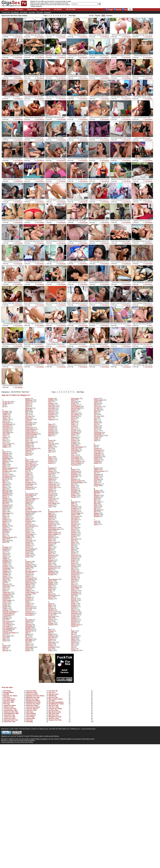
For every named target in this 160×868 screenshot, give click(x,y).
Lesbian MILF (52, 484)
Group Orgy (29, 607)
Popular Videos (32, 9)
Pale (50, 633)
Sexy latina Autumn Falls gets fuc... (12, 160)
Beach (4, 466)
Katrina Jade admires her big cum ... (77, 304)
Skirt (72, 545)
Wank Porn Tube (32, 693)
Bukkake (5, 529)
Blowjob (5, 500)
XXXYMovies (19, 37)
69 (3, 407)
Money (50, 565)
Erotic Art (28, 478)
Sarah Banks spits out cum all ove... (77, 139)
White (96, 505)
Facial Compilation (31, 499)
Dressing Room (30, 442)
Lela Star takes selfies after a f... (121, 97)
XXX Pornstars (31, 713)
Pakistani (51, 631)
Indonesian (52, 426)
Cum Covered (7, 621)
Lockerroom (52, 499)
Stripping (74, 605)
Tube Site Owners (25, 729)
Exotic (27, 486)
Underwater (97, 453)
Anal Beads (6, 423)
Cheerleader (6, 568)
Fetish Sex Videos (32, 705)
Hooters (28, 650)
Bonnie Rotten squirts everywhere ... (142, 180)
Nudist (50, 591)
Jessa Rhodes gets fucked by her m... (99, 366)
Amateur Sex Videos (55, 709)
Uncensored (98, 450)
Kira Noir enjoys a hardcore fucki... (12, 242)
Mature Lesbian (53, 534)
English (28, 474)
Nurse (50, 594)
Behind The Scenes (9, 468)
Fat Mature (29, 508)
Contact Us (35, 729)
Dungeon (28, 450)
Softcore (74, 566)
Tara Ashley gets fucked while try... (12, 325)
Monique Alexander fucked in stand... (99, 345)
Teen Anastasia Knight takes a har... (142, 304)
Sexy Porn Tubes (9, 701)
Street (73, 602)
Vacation (96, 468)
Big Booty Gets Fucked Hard (121, 35)
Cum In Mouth (7, 625)
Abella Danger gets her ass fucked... (142, 56)
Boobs (4, 508)
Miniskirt (51, 552)
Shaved (73, 531)
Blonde (5, 495)
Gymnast (28, 612)
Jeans (50, 445)
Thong (73, 649)
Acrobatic (5, 411)
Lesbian (51, 482)
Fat (26, 505)
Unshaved (97, 461)
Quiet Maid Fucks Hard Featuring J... (56, 56)
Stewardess (75, 592)
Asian (4, 440)
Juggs (50, 450)
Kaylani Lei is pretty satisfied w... (12, 117)
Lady (50, 469)
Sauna (73, 505)
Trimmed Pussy (99, 436)
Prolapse (74, 442)
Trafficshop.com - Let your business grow (83, 729)
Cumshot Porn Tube (11, 710)
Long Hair (51, 502)
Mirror (50, 553)
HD (26, 636)
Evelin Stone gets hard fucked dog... (121, 201)
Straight (109, 10)
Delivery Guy (29, 402)
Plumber (74, 421)
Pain (50, 629)
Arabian (5, 437)
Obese (50, 604)
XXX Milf (6, 694)
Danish (5, 647)
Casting (5, 557)
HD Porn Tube (53, 697)
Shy (72, 537)
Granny (28, 600)
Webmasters (5, 729)
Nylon (50, 597)
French (27, 552)
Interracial (51, 432)
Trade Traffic (14, 729)
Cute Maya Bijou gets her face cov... (99, 263)
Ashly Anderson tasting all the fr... (34, 303)
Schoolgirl (74, 507)
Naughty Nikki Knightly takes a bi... (142, 201)
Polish (73, 424)
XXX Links (40, 12)
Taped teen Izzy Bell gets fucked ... (77, 180)
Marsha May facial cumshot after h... (12, 366)
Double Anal (29, 428)
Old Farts (51, 608)
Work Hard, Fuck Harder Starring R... (34, 77)
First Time (28, 524)
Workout (96, 513)
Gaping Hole (29, 566)
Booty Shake (6, 513)
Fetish (27, 515)
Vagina (96, 469)
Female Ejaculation (31, 512)
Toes (95, 418)
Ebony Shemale (30, 465)
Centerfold (6, 562)
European (28, 482)
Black (4, 489)
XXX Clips (7, 704)
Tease (73, 642)
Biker (4, 481)
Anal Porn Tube (54, 718)
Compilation (6, 597)
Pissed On (74, 416)
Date (103, 16)
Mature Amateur (53, 533)
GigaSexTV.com (14, 739)
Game (27, 563)
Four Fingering (30, 549)
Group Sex (29, 608)
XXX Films (7, 697)
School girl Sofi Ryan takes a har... (34, 201)
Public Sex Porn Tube (11, 712)
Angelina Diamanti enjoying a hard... (142, 221)
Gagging (28, 562)
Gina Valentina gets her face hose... (77, 283)
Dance (4, 646)
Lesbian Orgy (52, 486)
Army (4, 439)
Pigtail (73, 411)
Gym (27, 610)
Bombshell (6, 505)
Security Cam (75, 512)
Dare (4, 649)
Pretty (73, 439)
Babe (4, 452)
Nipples (50, 587)
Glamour (28, 584)
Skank (73, 542)
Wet (95, 500)
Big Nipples (6, 478)
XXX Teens (30, 712)
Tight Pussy (97, 407)
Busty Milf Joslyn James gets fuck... (77, 221)
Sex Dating (58, 9)
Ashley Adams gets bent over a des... (34, 160)
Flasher (28, 533)
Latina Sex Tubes (10, 718)
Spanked (74, 578)
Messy (50, 541)
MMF (50, 558)
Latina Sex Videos (10, 705)
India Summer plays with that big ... (56, 304)
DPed (27, 439)
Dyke (27, 455)
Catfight (5, 558)
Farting (27, 503)
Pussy (73, 455)
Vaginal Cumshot (99, 471)
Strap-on (74, 600)
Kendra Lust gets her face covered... (56, 263)
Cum (4, 620)
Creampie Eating (8, 613)
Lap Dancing (52, 473)
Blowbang (6, 499)
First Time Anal (30, 526)
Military (50, 549)
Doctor (27, 418)
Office (50, 605)
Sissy (73, 541)
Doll (27, 421)
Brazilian (5, 520)
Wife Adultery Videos (56, 699)
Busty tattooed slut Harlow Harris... (77, 345)
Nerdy (50, 586)
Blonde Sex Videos (33, 699)
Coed (4, 591)
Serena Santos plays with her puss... (34, 118)
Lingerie (51, 495)
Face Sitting (29, 495)
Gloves (27, 589)
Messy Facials (53, 542)
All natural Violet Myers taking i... (99, 138)
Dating (27, 399)
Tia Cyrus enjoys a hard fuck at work (56, 242)
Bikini (4, 482)
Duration (109, 16)
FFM (27, 516)
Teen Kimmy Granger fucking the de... (56, 77)
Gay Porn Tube (53, 705)
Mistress (51, 557)
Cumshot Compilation (9, 633)
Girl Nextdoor (29, 579)
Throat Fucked (98, 400)
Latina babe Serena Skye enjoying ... (142, 160)
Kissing (50, 458)
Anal (4, 421)
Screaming (74, 508)
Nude (50, 589)
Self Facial (74, 518)
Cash (4, 555)
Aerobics (5, 416)
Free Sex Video (31, 691)
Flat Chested (29, 534)
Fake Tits (28, 500)
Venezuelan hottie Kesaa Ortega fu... (121, 139)
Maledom (51, 516)
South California (76, 573)
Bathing (5, 460)
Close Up (5, 584)
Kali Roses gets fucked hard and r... (56, 36)
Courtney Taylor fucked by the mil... (56, 201)
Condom (5, 599)
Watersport (97, 492)
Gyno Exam (29, 615)
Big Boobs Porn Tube (33, 702)
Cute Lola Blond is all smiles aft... (56, 221)
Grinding (28, 604)
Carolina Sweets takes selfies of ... (121, 77)
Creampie (5, 610)
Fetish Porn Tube (10, 722)
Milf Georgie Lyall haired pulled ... (56, 117)
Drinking (28, 445)
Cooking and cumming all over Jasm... (34, 366)
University (97, 460)
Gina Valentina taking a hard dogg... (56, 283)
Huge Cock (52, 407)
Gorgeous (28, 594)
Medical (51, 536)
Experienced (29, 487)
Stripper (73, 604)
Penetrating (52, 647)
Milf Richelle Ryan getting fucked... (56, 139)
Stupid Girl (74, 612)
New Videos (19, 9)
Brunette (5, 526)
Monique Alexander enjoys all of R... (12, 36)
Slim (72, 550)
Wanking (96, 491)
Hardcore (28, 631)
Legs (50, 481)
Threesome (75, 650)
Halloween (29, 625)
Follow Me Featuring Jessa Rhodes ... (34, 221)
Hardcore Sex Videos (10, 696)
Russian (73, 497)
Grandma (28, 597)
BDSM (4, 465)
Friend (27, 553)
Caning (5, 550)
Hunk (50, 418)
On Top (50, 615)
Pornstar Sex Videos (33, 707)
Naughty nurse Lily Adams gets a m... (121, 304)
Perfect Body (75, 399)
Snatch (73, 560)
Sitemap (42, 729)
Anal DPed (6, 426)
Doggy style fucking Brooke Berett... (77, 263)
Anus (4, 436)
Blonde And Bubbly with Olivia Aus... (121, 180)
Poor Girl (74, 429)
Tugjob (96, 437)
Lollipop (51, 500)
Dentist (27, 405)
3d (3, 405)
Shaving (73, 533)
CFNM (4, 563)
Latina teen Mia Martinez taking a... (12, 386)
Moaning (51, 560)
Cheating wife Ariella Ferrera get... (121, 221)
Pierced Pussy (75, 408)
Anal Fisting (6, 428)
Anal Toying (6, 432)
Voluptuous (97, 484)
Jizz (49, 449)
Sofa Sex (74, 565)
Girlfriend (28, 581)
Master (50, 526)
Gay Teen (28, 573)
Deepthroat (29, 400)
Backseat (5, 457)
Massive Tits (52, 524)
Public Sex (74, 449)
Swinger (73, 623)
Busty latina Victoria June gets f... (142, 241)
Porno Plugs (30, 717)
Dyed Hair (28, 453)
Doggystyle (29, 419)
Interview (51, 434)
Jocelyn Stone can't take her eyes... (34, 36)
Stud (72, 608)
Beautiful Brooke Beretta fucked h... (56, 180)
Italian (50, 436)
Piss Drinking (75, 415)
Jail (49, 442)
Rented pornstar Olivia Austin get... (99, 98)
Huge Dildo (52, 408)
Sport (73, 584)
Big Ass (5, 469)
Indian (50, 424)
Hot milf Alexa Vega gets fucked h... (56, 98)
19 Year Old (6, 403)
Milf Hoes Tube (53, 715)
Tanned (73, 638)
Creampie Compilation (9, 612)
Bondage (5, 507)
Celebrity (5, 560)
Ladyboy (51, 471)
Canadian (5, 549)
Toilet (95, 419)
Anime (4, 434)
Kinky (50, 457)
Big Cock (5, 474)
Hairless (28, 621)
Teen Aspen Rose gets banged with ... (121, 242)
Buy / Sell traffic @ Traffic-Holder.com (57, 729)
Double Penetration (31, 434)
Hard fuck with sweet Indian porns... (142, 118)
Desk (27, 407)
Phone (73, 403)
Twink (96, 440)
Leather (51, 479)
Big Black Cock (7, 471)
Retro (73, 478)
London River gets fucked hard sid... (34, 242)
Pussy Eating (75, 458)
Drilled (27, 444)
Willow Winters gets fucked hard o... (56, 325)
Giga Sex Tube (53, 694)
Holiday (28, 644)
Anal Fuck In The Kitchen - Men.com (12, 98)
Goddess (28, 591)
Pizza (73, 419)
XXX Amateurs (31, 715)
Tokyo (96, 421)
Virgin (96, 481)
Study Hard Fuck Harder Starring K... (99, 180)
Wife (95, 508)
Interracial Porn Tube (11, 720)
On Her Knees (53, 613)
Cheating (5, 566)
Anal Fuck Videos (32, 694)
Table (73, 631)
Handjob (28, 628)
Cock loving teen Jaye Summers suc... (121, 263)
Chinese (5, 570)
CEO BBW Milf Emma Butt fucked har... (99, 325)
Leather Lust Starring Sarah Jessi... (142, 139)
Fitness (28, 531)
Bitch (4, 486)
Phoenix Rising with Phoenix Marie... (77, 36)
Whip (95, 503)
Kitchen (50, 460)
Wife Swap (97, 510)
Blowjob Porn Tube (55, 717)
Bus (4, 534)
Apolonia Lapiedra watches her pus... (99, 242)
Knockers (51, 461)
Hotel (50, 402)
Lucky (50, 507)
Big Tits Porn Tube (55, 712)
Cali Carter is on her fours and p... (121, 324)
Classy (5, 579)
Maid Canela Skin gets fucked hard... (99, 118)
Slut (72, 553)
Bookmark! (47, 12)
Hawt (27, 633)
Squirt (73, 589)
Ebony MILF (29, 463)
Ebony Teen (29, 466)
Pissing (73, 418)
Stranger (74, 599)
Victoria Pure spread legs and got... (99, 201)
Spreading (74, 586)
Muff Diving (52, 573)
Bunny (4, 533)
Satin (73, 503)
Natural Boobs (53, 579)
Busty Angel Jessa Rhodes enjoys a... (142, 263)
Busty (4, 539)
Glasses (28, 586)
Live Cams (32, 12)
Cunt (4, 634)
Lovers (50, 505)
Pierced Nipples (76, 407)
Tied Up (96, 403)
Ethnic (27, 481)
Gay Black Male (30, 571)
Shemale (118, 10)
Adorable (5, 413)
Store (73, 595)
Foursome (28, 550)
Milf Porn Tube (9, 707)
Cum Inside (6, 626)
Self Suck (74, 523)
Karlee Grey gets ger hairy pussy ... (12, 221)
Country (5, 605)
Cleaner (5, 581)
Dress (27, 440)
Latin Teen (51, 478)
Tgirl (72, 646)
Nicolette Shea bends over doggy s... (56, 160)
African (5, 418)
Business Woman (8, 537)
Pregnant (74, 437)
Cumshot (5, 631)
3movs (129, 325)
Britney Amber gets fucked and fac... (12, 304)
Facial (27, 497)
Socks (73, 563)
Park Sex (51, 638)
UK (95, 447)
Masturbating (52, 528)
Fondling (28, 537)
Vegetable (97, 474)
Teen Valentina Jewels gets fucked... (12, 283)
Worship (96, 515)
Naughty (51, 583)
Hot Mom (51, 400)
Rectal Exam (75, 471)
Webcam (97, 495)
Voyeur (96, 486)
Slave (73, 549)
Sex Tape (74, 528)
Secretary (74, 510)
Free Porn (52, 693)
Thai (72, 647)
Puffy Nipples (75, 450)
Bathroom (5, 461)
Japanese (51, 444)
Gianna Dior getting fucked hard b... (12, 56)
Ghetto (27, 576)
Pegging (51, 646)
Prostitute (74, 444)
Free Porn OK (53, 691)
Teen (72, 644)
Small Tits (74, 557)
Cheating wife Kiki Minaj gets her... (12, 201)
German (28, 574)
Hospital (51, 399)
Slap (72, 547)
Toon (95, 424)
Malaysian (51, 515)
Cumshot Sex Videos (33, 704)
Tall (72, 634)
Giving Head (29, 583)
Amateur (5, 419)
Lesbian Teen (52, 487)
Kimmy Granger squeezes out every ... (12, 263)
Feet (27, 510)
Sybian (73, 626)
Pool (72, 428)
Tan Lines (74, 636)
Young (96, 524)
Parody (50, 639)
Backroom (6, 455)
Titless (96, 413)
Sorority (73, 571)
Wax (95, 494)
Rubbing (74, 495)
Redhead (74, 473)
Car (4, 552)
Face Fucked (29, 494)
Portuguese (75, 432)
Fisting (27, 529)
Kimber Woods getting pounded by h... (121, 345)
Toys (95, 429)
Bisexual (5, 484)
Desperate (28, 408)
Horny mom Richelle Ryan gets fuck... (77, 160)
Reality (73, 469)
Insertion (51, 429)
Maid (50, 513)
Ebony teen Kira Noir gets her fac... (12, 180)
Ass (4, 442)
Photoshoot (75, 405)
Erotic (27, 476)
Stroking (74, 607)
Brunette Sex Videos (33, 701)
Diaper (27, 410)
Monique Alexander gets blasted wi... (121, 160)
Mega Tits (51, 537)
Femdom (28, 513)
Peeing (50, 644)
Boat (4, 503)
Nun (49, 592)
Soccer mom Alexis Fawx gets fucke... (34, 180)
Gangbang (29, 565)
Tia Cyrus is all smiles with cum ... (99, 159)
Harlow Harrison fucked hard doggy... (56, 345)
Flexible (28, 536)
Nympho (51, 599)
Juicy (50, 452)
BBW (4, 463)
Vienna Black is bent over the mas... (121, 283)
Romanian (74, 491)
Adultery (5, 415)
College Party (7, 594)
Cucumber (6, 618)
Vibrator (96, 476)
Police (73, 423)
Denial (27, 403)
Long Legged (52, 503)
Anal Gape (6, 431)
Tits (95, 415)
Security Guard (76, 513)
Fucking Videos (8, 693)
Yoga (95, 523)
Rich (72, 484)
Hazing (27, 634)
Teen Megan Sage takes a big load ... (142, 366)
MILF (50, 547)
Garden (28, 568)
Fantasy (28, 502)
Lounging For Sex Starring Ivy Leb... (77, 98)
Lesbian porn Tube (10, 709)
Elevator (28, 469)
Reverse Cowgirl (76, 481)
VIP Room (97, 479)
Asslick (5, 445)
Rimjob (73, 487)
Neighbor (51, 584)
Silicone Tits (75, 539)
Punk (73, 453)
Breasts (5, 521)
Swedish (74, 618)
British (4, 524)
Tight (95, 405)
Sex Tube (52, 701)
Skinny (73, 544)
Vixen (96, 482)
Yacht (96, 521)
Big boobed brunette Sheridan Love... (34, 98)
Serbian (73, 526)
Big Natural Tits (7, 476)
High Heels (29, 639)
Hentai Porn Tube (10, 717)
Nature (50, 581)
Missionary (51, 555)
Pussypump (75, 465)
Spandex (74, 574)
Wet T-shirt (97, 502)
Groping (28, 605)
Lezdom (51, 489)
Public (73, 445)
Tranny (96, 431)
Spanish (73, 576)
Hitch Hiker (29, 641)
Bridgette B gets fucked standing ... (12, 139)
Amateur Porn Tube (55, 720)
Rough (73, 494)
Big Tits (5, 479)
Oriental (51, 623)
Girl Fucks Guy (30, 578)
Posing (73, 434)
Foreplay (28, 545)
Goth (27, 595)
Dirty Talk (28, 416)
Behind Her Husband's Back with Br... (142, 77)
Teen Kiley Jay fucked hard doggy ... (77, 201)
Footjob (28, 544)
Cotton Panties (7, 600)
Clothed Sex (6, 586)
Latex (50, 474)
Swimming (74, 620)
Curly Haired (6, 636)
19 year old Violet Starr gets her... (142, 344)
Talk (72, 633)
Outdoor (51, 625)
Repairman (74, 474)
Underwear (97, 455)
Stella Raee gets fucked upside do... (34, 56)
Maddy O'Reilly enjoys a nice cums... (77, 242)
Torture (96, 428)
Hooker (28, 649)
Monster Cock (52, 566)
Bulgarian (5, 531)
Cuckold (5, 617)
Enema (28, 473)
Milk (49, 550)
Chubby (5, 573)
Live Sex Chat (71, 9)
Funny (27, 557)
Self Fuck (74, 521)
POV (72, 436)
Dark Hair (5, 650)
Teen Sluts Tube (54, 713)
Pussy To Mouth (76, 463)
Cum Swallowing (8, 628)
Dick (27, 411)
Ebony (27, 460)
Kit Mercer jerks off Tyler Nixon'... (99, 76)
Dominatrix (29, 424)
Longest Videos (45, 9)
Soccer (73, 562)
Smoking (74, 558)
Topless (96, 426)
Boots (4, 510)
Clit (3, 583)
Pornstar (74, 431)
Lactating (51, 468)
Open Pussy (52, 617)
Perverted (74, 402)
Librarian (51, 491)
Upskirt (96, 463)
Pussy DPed (75, 457)
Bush (4, 536)
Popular (98, 16)
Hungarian (51, 416)
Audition (5, 447)
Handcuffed (29, 626)
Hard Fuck (28, 629)
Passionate (52, 642)
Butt (4, 542)
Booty (4, 512)
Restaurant (74, 476)
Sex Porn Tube (53, 710)
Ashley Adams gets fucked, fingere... (34, 283)
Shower (73, 536)
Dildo (27, 413)
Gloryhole (28, 587)
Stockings (74, 594)
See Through (75, 516)
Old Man (51, 610)
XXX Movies (15, 12)
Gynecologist (29, 613)
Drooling (28, 447)
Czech (4, 641)
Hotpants (51, 403)
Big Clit (5, 473)
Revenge (74, 479)
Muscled (51, 574)
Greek (27, 602)
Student (73, 610)
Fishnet (28, 528)
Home (6, 9)
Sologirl (73, 570)
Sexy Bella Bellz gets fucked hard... (56, 366)
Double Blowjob (30, 429)
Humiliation (52, 413)
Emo (27, 471)
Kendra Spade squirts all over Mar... (77, 56)
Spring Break (75, 587)
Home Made (29, 647)
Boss (4, 515)
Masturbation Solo (54, 529)
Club (4, 587)
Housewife (51, 405)
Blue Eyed (6, 502)
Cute (4, 639)
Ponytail (73, 426)
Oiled (50, 607)
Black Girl (5, 492)
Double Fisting (30, 431)
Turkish (96, 439)
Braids (4, 518)
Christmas (6, 571)
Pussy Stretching (76, 461)
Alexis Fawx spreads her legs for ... (99, 36)
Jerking (50, 447)
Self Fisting (74, 520)
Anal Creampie (7, 424)
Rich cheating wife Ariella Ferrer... (99, 221)
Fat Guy (28, 507)
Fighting (28, 518)
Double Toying (30, 437)
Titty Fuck (97, 416)
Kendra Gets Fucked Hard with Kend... (99, 56)
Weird (96, 499)
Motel (50, 570)
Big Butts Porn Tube (33, 697)
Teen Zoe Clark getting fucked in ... (77, 366)
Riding (73, 486)
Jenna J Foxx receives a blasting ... (99, 304)
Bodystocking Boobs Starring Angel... (34, 139)
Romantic (74, 492)
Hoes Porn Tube (9, 702)
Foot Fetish (29, 541)
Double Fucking (30, 432)
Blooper (5, 497)
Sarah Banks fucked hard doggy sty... (12, 345)
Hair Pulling (29, 620)
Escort (27, 479)
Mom (50, 563)
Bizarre (5, 487)
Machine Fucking (53, 512)
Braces (5, 516)
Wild (95, 512)
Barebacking (6, 458)
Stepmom (74, 591)
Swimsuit (74, 621)
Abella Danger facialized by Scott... (12, 77)
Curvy (4, 638)
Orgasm (51, 620)
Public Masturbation (77, 447)
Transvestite (98, 434)
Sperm (73, 581)
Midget (50, 545)
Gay (125, 10)
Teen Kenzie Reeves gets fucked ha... (34, 263)
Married (51, 518)
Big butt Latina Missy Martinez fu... (142, 325)
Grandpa (28, 599)
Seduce (73, 515)
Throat (96, 399)
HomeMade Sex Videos (56, 704)
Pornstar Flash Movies (56, 702)
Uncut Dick (97, 452)
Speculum (74, 579)
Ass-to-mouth (7, 444)
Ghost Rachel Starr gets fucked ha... (142, 283)
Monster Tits (52, 568)
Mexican (51, 544)
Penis (50, 649)
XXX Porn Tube (31, 710)
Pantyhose (51, 636)
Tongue (96, 423)
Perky (73, 400)
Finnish (28, 523)
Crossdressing (7, 615)
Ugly (95, 445)
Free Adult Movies (9, 699)
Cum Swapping (7, 629)
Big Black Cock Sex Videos (35, 696)
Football (28, 542)
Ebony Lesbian (30, 461)
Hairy (27, 623)
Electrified (28, 468)
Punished (74, 452)
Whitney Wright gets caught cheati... (77, 118)
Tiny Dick (97, 408)
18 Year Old (6, 402)
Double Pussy (30, 436)
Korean (50, 463)
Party (50, 641)
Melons (50, 539)
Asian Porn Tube (9, 715)
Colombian (6, 595)
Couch (4, 602)
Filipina (28, 520)
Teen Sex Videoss (32, 709)
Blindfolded (6, 494)
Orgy (50, 621)
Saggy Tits (74, 502)
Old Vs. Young (53, 612)
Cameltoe (5, 547)
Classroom (6, 578)
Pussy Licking (75, 460)
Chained (5, 565)
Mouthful (51, 571)
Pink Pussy (74, 413)
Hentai (27, 638)
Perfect (50, 650)
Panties (50, 634)
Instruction (51, 431)
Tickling (96, 402)
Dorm (27, 426)
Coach (4, 589)
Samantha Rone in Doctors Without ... (121, 366)
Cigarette (5, 574)
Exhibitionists (29, 484)
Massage (51, 521)
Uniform (96, 458)
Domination (29, 423)
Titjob (95, 411)
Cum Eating (6, 623)
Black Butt (6, 491)
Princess (74, 440)
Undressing (97, 457)
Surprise (74, 617)
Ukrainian (97, 449)
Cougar (5, 604)
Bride (4, 523)
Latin (50, 476)
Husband (51, 419)
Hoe (27, 642)
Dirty (27, 415)
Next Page (72, 16)
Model (50, 562)
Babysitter (6, 453)
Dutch (27, 452)
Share (73, 529)
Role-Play (74, 489)
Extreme (28, 489)
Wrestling (97, 516)
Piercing (73, 410)
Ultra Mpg (29, 722)
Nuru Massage (53, 595)
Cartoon (5, 553)
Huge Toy (51, 411)
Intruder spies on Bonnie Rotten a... (99, 283)
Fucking (28, 555)
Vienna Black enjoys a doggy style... (142, 98)
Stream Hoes (30, 718)
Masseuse (51, 523)
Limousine (51, 494)
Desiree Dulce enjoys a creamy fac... (121, 56)
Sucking (73, 615)
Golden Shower (30, 592)
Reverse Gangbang (77, 482)
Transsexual (98, 432)
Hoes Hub (29, 720)
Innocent (51, 428)
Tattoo (73, 639)
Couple (5, 607)
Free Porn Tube (54, 707)
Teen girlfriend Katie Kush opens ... (142, 36)
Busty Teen (6, 541)
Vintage (96, 478)
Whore (96, 507)
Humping (51, 415)
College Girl (6, 592)
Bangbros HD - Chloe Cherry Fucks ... (121, 118)
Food (27, 539)
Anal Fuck (6, 429)
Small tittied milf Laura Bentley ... (34, 344)
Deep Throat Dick (31, 449)
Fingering (28, 521)
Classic (5, 576)
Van (95, 473)
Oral (49, 618)
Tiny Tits (96, 410)
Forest (27, 547)
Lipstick (50, 497)
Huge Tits (51, 410)
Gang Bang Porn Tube (11, 713)
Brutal (4, 528)
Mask (50, 520)
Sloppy (73, 552)
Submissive (75, 613)
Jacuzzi (50, 440)
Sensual (73, 524)
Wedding (97, 497)
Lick (49, 492)
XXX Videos (24, 12)
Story (73, 597)
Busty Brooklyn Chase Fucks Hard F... (77, 77)
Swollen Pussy (76, 625)
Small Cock (75, 555)
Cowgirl (5, 608)
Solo (72, 568)
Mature (50, 531)
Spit (72, 583)
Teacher (73, 641)
